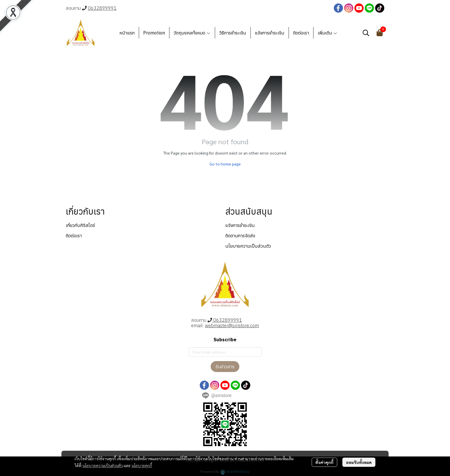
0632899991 (102, 8)
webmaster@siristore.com (232, 325)
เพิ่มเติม (328, 33)
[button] (366, 33)
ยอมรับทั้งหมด (359, 462)
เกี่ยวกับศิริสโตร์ (80, 225)
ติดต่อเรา (74, 236)
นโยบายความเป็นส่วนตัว (103, 465)
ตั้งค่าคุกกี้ (324, 462)
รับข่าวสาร (225, 367)
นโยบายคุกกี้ (142, 465)
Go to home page (225, 164)
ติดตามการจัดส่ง (240, 236)
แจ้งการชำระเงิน (240, 225)
